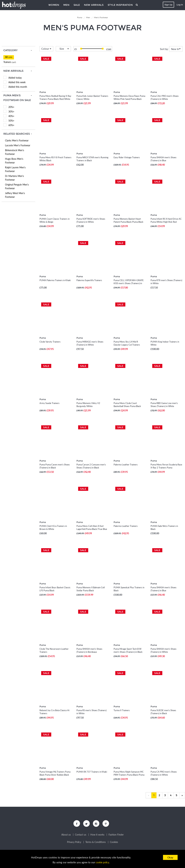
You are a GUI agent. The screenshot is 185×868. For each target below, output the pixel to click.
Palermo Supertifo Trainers (89, 280)
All (9, 57)
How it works (97, 836)
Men (66, 5)
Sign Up (168, 5)
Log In (179, 5)
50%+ (11, 121)
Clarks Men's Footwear (17, 140)
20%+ (11, 107)
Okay (170, 857)
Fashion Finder (116, 836)
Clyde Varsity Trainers (50, 342)
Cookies (114, 843)
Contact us (81, 836)
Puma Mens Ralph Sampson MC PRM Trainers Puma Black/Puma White (129, 775)
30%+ (11, 112)
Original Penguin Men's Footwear (17, 186)
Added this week (17, 82)
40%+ (11, 116)
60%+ (11, 125)
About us (66, 836)
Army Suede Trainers (49, 403)
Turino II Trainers (122, 710)
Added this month (18, 87)
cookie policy (102, 862)
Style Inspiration (120, 5)
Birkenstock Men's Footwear (15, 152)
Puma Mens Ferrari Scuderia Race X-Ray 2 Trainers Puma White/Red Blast (166, 468)
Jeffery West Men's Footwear (15, 195)
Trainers (10, 62)
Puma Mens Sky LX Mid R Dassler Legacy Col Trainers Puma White (127, 345)
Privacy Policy (74, 843)
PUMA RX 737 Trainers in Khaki (92, 772)
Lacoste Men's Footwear (18, 145)
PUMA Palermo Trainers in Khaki (55, 280)
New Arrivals (94, 5)
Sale (77, 5)
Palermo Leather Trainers (126, 465)
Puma (43, 92)
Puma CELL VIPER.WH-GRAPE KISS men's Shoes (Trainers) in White (129, 283)
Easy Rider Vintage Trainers (127, 157)
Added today (15, 78)
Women (54, 5)
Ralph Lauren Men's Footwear (15, 169)
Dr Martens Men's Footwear (14, 178)
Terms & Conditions (96, 843)
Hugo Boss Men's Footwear (14, 161)
